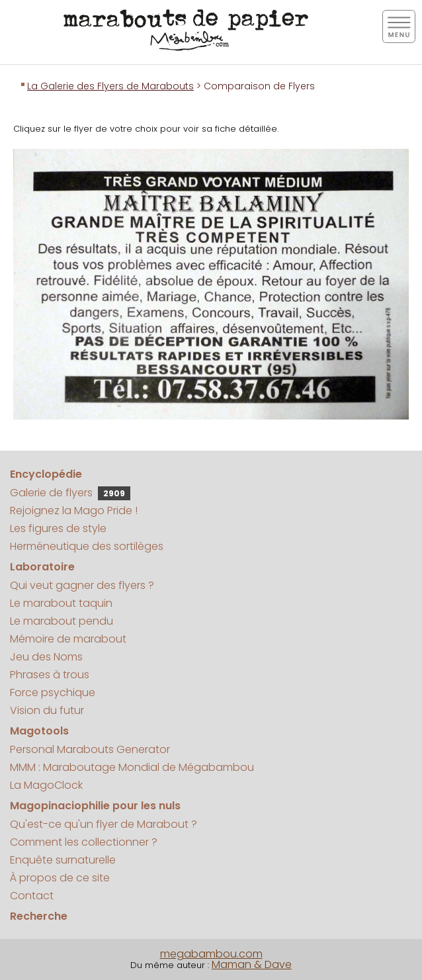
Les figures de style (58, 528)
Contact (32, 896)
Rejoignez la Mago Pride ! (74, 511)
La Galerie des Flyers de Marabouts (110, 86)
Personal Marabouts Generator (90, 749)
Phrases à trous (50, 675)
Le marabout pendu (62, 621)
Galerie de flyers (70, 493)
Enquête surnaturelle (63, 860)
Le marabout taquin (61, 603)
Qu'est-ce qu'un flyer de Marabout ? (104, 824)
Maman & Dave (252, 964)
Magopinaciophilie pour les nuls (95, 806)
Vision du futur (47, 710)
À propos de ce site (60, 878)
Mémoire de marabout (68, 639)
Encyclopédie (46, 474)
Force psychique (53, 692)
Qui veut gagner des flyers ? (82, 585)
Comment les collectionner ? (84, 842)
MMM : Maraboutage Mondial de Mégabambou (132, 767)
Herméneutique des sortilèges (87, 546)
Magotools (39, 731)
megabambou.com (211, 954)
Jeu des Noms (46, 657)
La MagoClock (46, 785)
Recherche (39, 916)
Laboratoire (42, 567)
